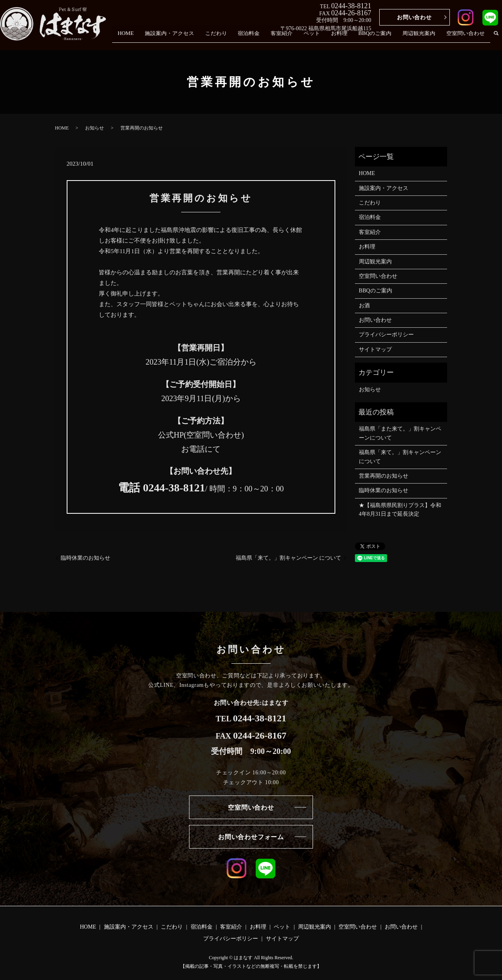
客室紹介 (293, 38)
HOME (146, 38)
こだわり (232, 38)
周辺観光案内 (422, 38)
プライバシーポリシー (386, 335)
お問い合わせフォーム (251, 837)
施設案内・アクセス (187, 38)
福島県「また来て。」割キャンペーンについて (400, 433)
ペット (322, 38)
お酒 (364, 306)
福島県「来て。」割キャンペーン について (289, 558)
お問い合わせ (414, 17)
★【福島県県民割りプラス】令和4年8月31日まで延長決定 (400, 510)
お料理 (347, 38)
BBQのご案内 (380, 38)
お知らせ (95, 128)
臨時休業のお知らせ (85, 558)
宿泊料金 (263, 38)
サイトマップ (375, 349)
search (496, 38)
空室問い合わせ (467, 38)
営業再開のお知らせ (384, 476)
